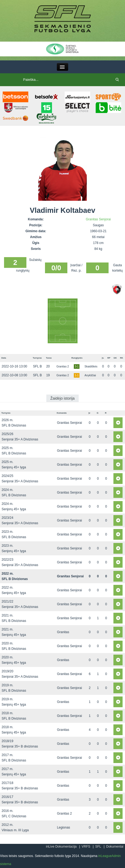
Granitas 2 (63, 366)
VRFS (86, 847)
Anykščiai (90, 375)
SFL (98, 847)
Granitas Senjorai (98, 219)
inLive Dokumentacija (61, 847)
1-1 (77, 375)
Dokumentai (115, 847)
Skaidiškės (91, 366)
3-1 (77, 366)
